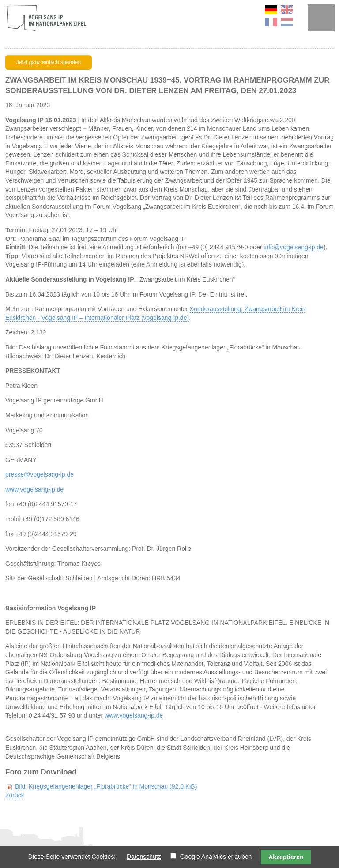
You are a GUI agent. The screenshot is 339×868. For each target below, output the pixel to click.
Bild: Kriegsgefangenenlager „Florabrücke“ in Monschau (106, 786)
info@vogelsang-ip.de (294, 247)
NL (287, 22)
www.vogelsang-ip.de (34, 489)
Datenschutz (144, 857)
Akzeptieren (286, 857)
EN (287, 10)
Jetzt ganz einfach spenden (49, 62)
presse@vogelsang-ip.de (40, 474)
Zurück (15, 795)
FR (271, 22)
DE (271, 10)
